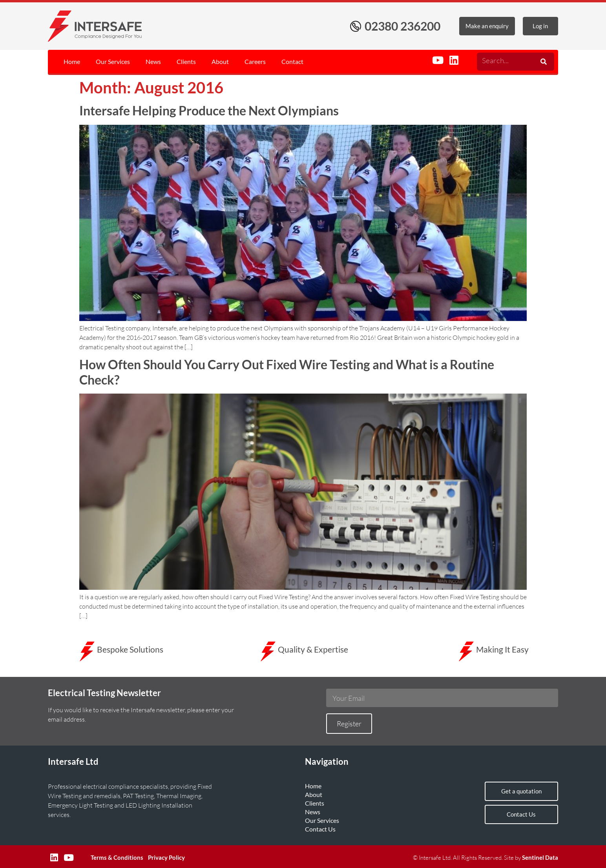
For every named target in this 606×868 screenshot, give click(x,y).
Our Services (113, 61)
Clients (186, 61)
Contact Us (320, 829)
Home (72, 61)
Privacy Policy (166, 857)
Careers (255, 61)
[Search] (542, 62)
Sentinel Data (540, 857)
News (153, 61)
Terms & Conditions (117, 857)
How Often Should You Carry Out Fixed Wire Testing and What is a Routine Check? (287, 372)
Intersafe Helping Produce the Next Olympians (209, 110)
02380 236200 (402, 26)
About (220, 61)
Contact (292, 61)
